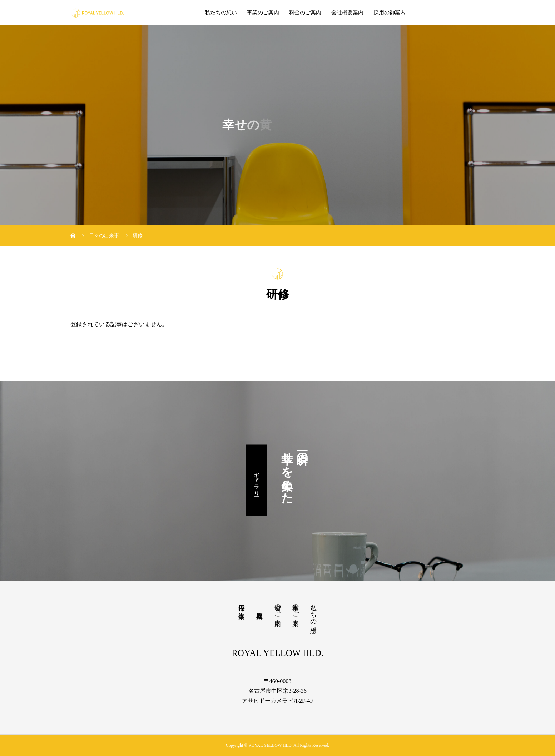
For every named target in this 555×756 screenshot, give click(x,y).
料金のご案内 (305, 13)
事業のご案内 (263, 13)
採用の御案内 (390, 13)
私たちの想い (221, 13)
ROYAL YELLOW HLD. (277, 653)
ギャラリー (257, 480)
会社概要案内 (347, 13)
